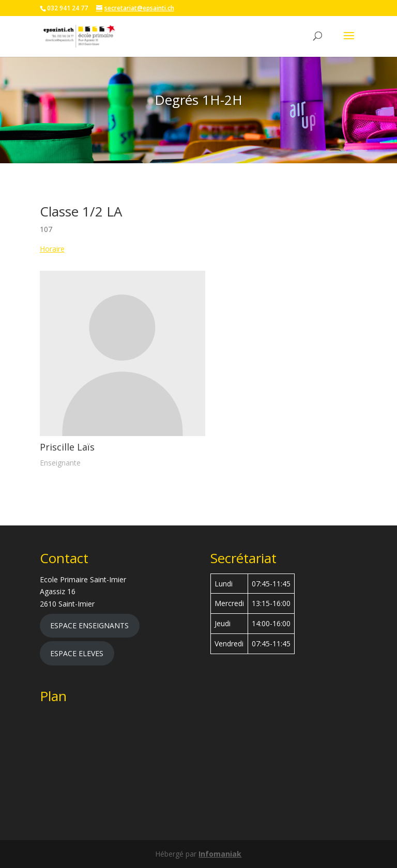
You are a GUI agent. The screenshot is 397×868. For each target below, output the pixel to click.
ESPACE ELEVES (77, 653)
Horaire (52, 249)
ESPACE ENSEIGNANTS (89, 625)
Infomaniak (220, 854)
